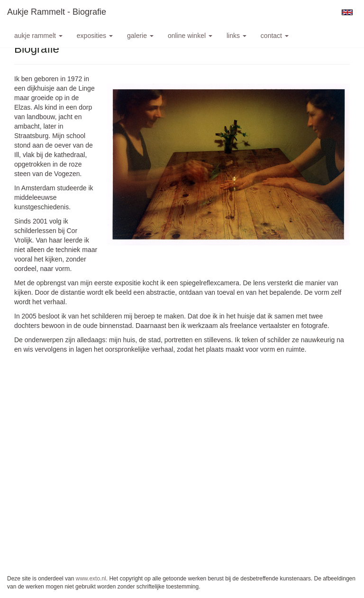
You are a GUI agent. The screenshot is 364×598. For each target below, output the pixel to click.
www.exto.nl (91, 579)
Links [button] (237, 36)
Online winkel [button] (190, 36)
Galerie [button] (140, 36)
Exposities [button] (95, 36)
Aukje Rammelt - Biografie (57, 12)
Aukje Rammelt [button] (38, 36)
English (347, 12)
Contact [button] (275, 36)
